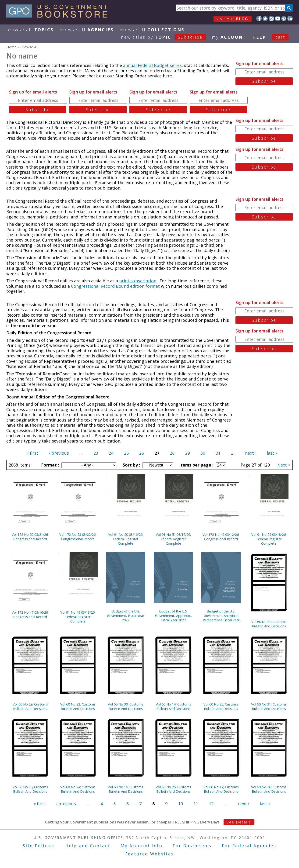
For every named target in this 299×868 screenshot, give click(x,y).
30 (203, 453)
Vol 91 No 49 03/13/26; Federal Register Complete (78, 617)
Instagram (271, 19)
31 (218, 453)
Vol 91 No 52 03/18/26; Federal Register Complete (269, 539)
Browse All (30, 30)
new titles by (166, 37)
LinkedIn (290, 19)
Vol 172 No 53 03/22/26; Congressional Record (78, 537)
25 (126, 453)
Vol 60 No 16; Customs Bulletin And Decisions (126, 789)
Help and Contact (88, 846)
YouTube (278, 19)
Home (11, 47)
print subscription (138, 281)
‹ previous (59, 453)
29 (188, 453)
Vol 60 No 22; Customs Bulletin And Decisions (78, 706)
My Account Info (142, 846)
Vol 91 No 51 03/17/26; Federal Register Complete (173, 539)
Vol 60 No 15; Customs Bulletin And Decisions (30, 789)
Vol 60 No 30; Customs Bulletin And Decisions (126, 706)
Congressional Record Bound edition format (115, 286)
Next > (284, 465)
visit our (233, 19)
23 (96, 453)
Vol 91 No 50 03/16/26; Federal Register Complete (126, 539)
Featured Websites (150, 854)
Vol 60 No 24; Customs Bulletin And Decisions (78, 789)
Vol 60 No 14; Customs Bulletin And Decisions (173, 706)
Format (50, 465)
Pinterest (284, 19)
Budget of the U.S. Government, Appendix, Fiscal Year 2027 (173, 616)
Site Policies (39, 846)
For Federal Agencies (249, 846)
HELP (259, 37)
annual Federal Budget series (152, 65)
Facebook (259, 19)
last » (272, 453)
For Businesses (192, 846)
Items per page (196, 465)
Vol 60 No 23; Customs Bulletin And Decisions (221, 706)
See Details (239, 822)
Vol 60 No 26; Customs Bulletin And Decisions (269, 789)
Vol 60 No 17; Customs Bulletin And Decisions (221, 789)
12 (211, 804)
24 (111, 453)
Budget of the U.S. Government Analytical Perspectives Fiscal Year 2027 (221, 616)
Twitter (265, 19)
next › (251, 453)
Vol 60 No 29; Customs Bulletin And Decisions (30, 706)
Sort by (131, 465)
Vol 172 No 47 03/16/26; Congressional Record (30, 615)
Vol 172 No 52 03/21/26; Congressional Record (30, 537)
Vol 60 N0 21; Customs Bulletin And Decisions (269, 624)
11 (196, 804)
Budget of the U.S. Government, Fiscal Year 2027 (126, 616)
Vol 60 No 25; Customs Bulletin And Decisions (173, 789)
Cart (280, 37)
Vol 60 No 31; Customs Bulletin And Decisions (269, 706)
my (229, 37)
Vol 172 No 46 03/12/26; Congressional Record (221, 537)
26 (142, 453)
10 (181, 804)
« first (32, 453)
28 (172, 453)
